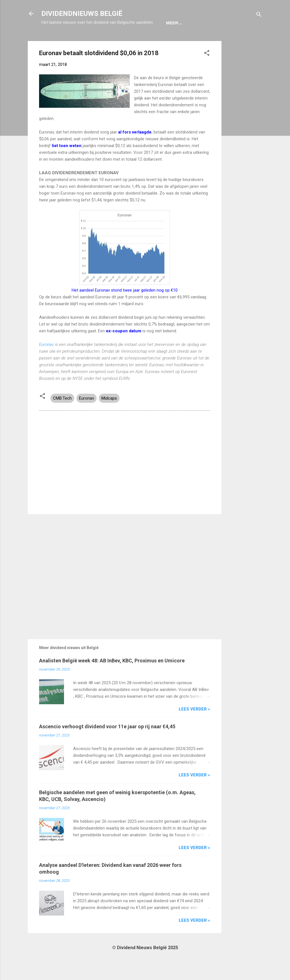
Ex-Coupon (82, 40)
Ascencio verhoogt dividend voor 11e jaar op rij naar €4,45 (107, 744)
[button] (207, 71)
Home (52, 40)
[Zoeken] (259, 15)
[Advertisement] (244, 143)
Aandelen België (188, 40)
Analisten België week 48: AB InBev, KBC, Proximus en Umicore (112, 678)
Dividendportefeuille (131, 40)
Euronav (47, 362)
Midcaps (109, 416)
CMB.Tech (62, 416)
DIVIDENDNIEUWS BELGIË (82, 14)
